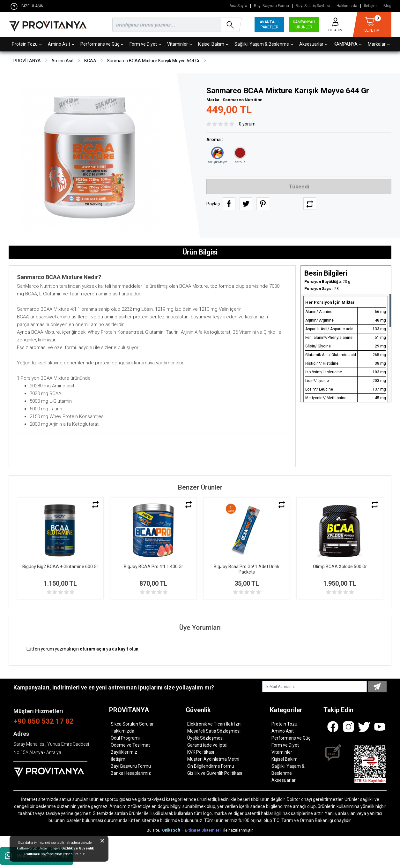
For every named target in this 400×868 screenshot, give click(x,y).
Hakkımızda (347, 6)
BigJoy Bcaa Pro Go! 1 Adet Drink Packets (247, 569)
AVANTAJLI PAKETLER (270, 25)
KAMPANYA (348, 44)
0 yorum (247, 124)
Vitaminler (180, 44)
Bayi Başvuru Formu (271, 6)
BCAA (90, 61)
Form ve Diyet (145, 44)
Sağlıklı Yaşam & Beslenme (264, 44)
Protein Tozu (27, 44)
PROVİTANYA (27, 61)
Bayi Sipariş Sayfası (313, 6)
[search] (176, 25)
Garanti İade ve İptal (207, 745)
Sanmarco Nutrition (243, 100)
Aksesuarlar (313, 44)
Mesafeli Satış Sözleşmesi (214, 731)
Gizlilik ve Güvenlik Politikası (215, 773)
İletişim (370, 6)
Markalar (379, 44)
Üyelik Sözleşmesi (205, 738)
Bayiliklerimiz (124, 752)
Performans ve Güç (102, 44)
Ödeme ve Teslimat (130, 745)
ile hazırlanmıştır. (238, 830)
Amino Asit (61, 44)
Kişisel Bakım (213, 44)
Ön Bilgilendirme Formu (211, 766)
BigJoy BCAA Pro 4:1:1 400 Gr (153, 567)
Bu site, (154, 830)
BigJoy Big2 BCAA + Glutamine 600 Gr (60, 567)
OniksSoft (172, 830)
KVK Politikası (201, 752)
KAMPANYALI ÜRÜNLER (304, 25)
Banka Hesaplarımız (131, 773)
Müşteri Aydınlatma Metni (213, 759)
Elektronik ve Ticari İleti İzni (214, 724)
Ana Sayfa (238, 6)
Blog (387, 6)
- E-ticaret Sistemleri (202, 830)
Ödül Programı (125, 738)
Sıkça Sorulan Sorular (132, 724)
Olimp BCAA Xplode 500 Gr (340, 567)
